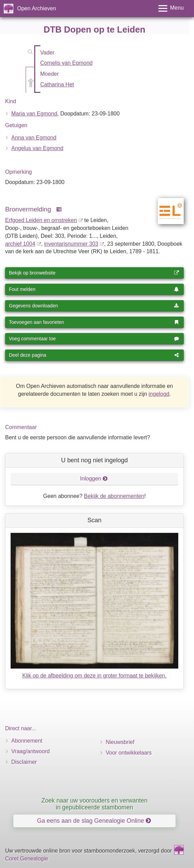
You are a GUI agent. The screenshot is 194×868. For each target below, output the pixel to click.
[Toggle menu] (171, 8)
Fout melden (94, 289)
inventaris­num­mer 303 (71, 244)
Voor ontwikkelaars (129, 753)
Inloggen (94, 479)
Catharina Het (57, 84)
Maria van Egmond (34, 114)
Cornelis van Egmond (67, 63)
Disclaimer (24, 762)
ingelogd (159, 394)
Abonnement (27, 741)
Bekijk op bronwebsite (94, 273)
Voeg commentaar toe (94, 339)
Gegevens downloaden (94, 306)
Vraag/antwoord (30, 751)
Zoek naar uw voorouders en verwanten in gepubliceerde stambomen (94, 804)
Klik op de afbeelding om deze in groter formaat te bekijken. (94, 676)
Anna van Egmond (34, 138)
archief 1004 (20, 244)
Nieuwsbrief (120, 742)
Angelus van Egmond (37, 148)
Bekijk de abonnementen (114, 496)
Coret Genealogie (27, 859)
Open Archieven (37, 8)
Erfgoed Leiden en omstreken (41, 220)
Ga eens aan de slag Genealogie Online (94, 821)
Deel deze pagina (94, 355)
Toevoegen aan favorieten (94, 322)
